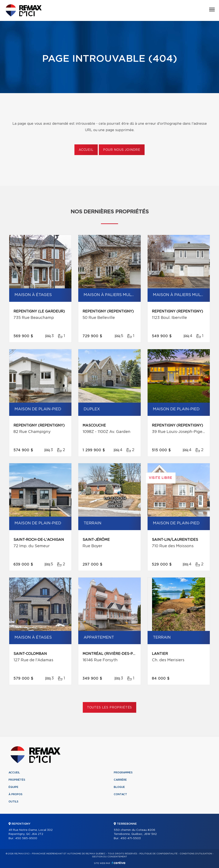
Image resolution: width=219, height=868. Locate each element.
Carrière (120, 780)
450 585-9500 (26, 838)
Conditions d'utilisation (196, 854)
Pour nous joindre (122, 150)
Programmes (123, 773)
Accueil (86, 150)
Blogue (119, 787)
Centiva (118, 863)
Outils (13, 802)
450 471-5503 (131, 838)
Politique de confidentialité (158, 854)
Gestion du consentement (109, 857)
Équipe (13, 787)
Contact (120, 794)
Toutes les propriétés (110, 708)
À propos (16, 794)
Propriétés (17, 780)
